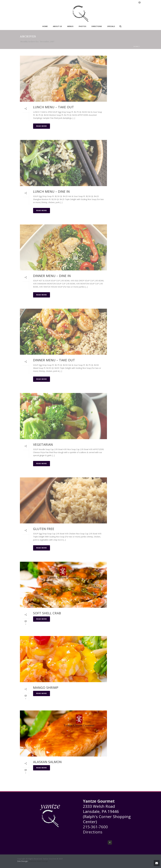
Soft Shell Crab (47, 613)
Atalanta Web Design (38, 861)
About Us (57, 26)
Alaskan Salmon (47, 762)
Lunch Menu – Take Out (54, 107)
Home (45, 26)
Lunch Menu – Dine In (51, 191)
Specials (111, 26)
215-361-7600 (95, 827)
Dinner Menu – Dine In (52, 276)
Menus (70, 26)
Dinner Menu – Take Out (54, 360)
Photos (82, 26)
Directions (97, 26)
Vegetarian (43, 444)
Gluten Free (44, 529)
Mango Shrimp (46, 687)
